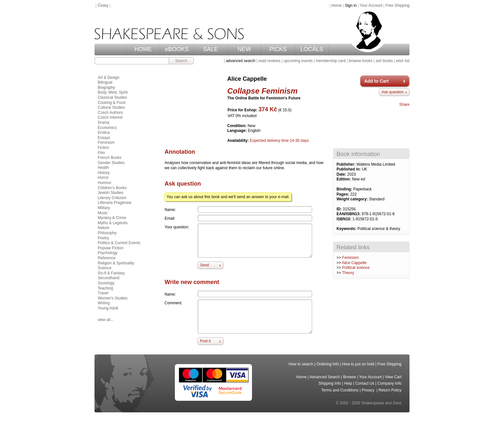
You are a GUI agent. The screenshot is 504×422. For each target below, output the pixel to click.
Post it (205, 341)
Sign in (351, 5)
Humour (105, 183)
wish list (403, 61)
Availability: (239, 141)
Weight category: (353, 199)
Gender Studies (111, 163)
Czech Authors (110, 113)
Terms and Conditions (340, 390)
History (104, 173)
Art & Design (108, 78)
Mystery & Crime (112, 218)
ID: (340, 209)
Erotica (104, 133)
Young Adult (108, 308)
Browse (350, 377)
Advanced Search (325, 377)
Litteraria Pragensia (114, 203)
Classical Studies (112, 97)
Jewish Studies (111, 193)
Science (105, 268)
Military (104, 208)
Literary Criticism (112, 198)
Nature (104, 228)
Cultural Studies (111, 107)
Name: (170, 210)
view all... (106, 320)
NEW (244, 49)
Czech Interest (110, 117)
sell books (384, 61)
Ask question (393, 92)
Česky (103, 5)
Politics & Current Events (119, 243)
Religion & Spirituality (116, 263)
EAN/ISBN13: (349, 214)
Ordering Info (328, 364)
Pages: (343, 194)
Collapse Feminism (262, 91)
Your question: (177, 227)
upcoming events (298, 61)
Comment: (173, 303)
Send (204, 265)
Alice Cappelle (354, 263)
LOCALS (312, 49)
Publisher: (346, 164)
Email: (170, 218)
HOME (143, 49)
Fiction (103, 148)
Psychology (108, 253)
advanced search (241, 61)
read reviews (269, 61)
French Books (110, 158)
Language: (238, 131)
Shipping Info (330, 383)
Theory (348, 273)
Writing (104, 303)
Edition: (344, 179)
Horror (103, 178)
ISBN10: (344, 219)
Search (181, 61)
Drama (104, 123)
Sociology (106, 283)
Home (337, 5)
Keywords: (347, 229)
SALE (211, 49)
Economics (107, 128)
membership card (331, 61)
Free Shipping (397, 5)
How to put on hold (358, 364)
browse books (361, 61)
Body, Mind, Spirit (113, 92)
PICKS (278, 49)
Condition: (237, 126)
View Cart (393, 377)
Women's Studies (113, 298)
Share (404, 105)
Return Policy (390, 390)
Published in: (349, 169)
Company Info (389, 383)
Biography (106, 87)
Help (348, 383)
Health (103, 168)
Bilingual (105, 82)
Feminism (350, 258)
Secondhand (108, 278)
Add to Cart (376, 81)
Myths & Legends (113, 223)
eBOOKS (177, 49)
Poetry (103, 238)
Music (103, 213)
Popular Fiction (111, 248)
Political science (356, 268)
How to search (301, 364)
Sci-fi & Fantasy (111, 273)
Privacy (369, 390)
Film (101, 153)
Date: (342, 174)
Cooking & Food (112, 103)
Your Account (371, 5)
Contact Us (365, 383)
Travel (103, 293)
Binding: (345, 189)
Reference (107, 258)
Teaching (105, 288)
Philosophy (107, 233)
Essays (104, 138)
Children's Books (112, 188)
